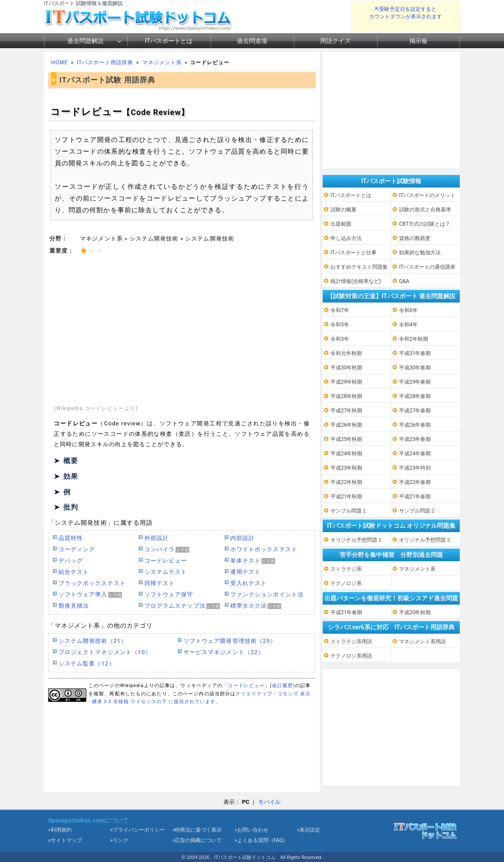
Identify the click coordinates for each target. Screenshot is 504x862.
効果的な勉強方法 (420, 253)
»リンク (119, 840)
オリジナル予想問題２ (425, 540)
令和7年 (340, 310)
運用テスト (245, 572)
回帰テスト (160, 583)
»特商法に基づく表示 (197, 830)
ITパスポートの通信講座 (427, 267)
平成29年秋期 (347, 382)
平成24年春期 (415, 454)
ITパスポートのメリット (427, 195)
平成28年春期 (415, 396)
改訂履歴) (283, 686)
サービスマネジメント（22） (224, 652)
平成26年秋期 (347, 425)
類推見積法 (74, 606)
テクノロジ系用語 (351, 656)
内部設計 (242, 538)
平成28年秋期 (347, 396)
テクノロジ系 (346, 583)
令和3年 (340, 339)
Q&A (404, 281)
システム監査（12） (87, 663)
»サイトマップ (65, 840)
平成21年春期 (415, 497)
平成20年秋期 (415, 612)
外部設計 (157, 538)
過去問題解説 (85, 41)
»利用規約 (60, 830)
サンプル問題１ (349, 511)
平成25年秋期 (347, 439)
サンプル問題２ (417, 511)
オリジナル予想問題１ (357, 540)
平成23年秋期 (347, 468)
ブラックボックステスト (92, 583)
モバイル (269, 802)
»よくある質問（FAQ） (261, 840)
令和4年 (408, 325)
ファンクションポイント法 (267, 594)
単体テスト (245, 561)
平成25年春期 (415, 439)
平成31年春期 (415, 353)
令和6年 (408, 310)
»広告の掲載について (197, 840)
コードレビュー (166, 561)
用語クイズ (335, 41)
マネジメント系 (162, 63)
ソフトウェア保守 (169, 594)
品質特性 (71, 538)
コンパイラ (160, 549)
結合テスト (74, 572)
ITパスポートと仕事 (353, 253)
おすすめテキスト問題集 (359, 267)
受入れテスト (249, 583)
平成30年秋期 (347, 368)
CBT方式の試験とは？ (425, 224)
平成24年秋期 (347, 454)
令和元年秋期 (346, 353)
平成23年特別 (415, 468)
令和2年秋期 (414, 339)
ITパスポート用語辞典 (105, 63)
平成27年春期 (415, 411)
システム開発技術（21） (93, 641)
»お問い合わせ (252, 830)
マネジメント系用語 (422, 642)
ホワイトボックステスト (264, 549)
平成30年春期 (415, 368)
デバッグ (71, 561)
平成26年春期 (415, 425)
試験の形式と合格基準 (425, 210)
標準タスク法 (249, 606)
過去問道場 (252, 41)
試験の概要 (344, 210)
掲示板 (419, 41)
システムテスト (166, 572)
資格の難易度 (415, 238)
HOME (59, 63)
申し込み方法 (346, 238)
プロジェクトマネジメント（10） (105, 652)
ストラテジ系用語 (351, 642)
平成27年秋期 (347, 411)
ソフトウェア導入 (83, 594)
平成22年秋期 (347, 482)
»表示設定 (308, 830)
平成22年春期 (415, 482)
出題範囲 (341, 224)
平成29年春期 (415, 382)
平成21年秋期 (347, 497)
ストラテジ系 (346, 569)
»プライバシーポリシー (137, 830)
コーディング (77, 549)
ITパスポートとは (169, 41)
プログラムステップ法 (175, 606)
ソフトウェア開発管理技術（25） (230, 641)
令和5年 (340, 325)
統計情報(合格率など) (356, 281)
